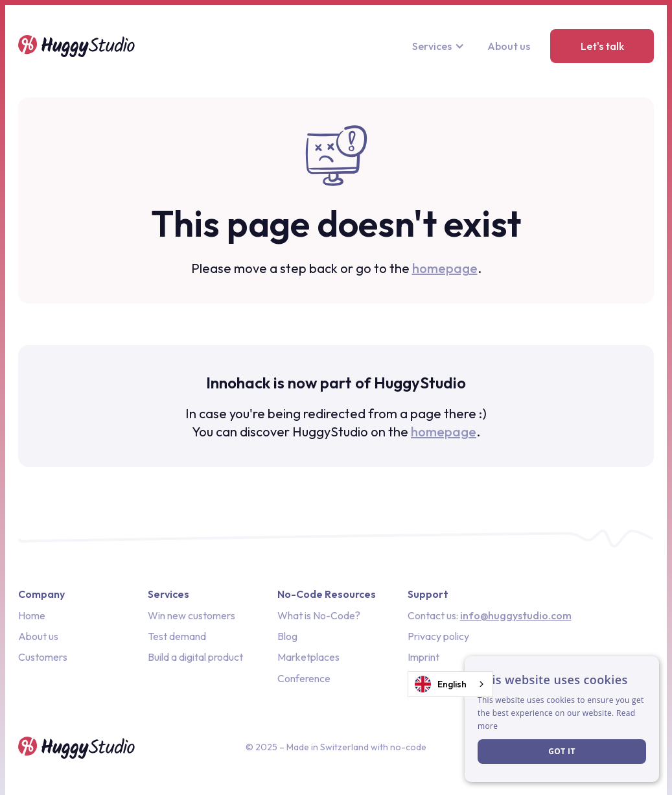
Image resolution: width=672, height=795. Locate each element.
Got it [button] (562, 751)
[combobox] (450, 684)
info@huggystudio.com (516, 615)
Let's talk (602, 46)
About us (509, 46)
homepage (445, 268)
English (441, 684)
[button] (440, 46)
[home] (76, 46)
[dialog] (562, 719)
